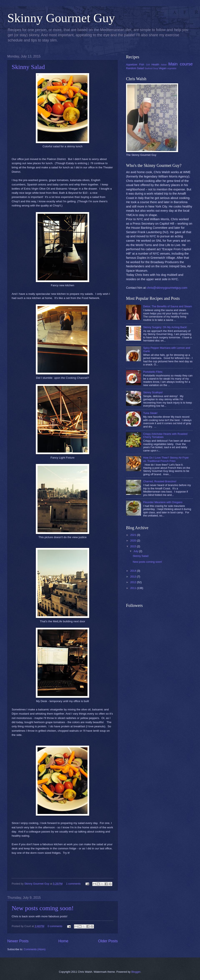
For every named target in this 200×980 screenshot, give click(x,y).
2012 (134, 582)
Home (63, 941)
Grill (148, 65)
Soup (156, 68)
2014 (134, 571)
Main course (181, 64)
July (136, 551)
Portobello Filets (153, 372)
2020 (134, 541)
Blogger (136, 972)
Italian (164, 65)
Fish (142, 64)
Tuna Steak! (150, 413)
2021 (134, 535)
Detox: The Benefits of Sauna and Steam (167, 306)
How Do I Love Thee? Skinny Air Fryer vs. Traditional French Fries (166, 459)
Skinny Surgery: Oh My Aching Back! (165, 327)
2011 (134, 588)
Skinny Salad (28, 67)
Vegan (163, 68)
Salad (140, 68)
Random (131, 68)
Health (155, 64)
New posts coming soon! (43, 908)
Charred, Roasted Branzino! (160, 481)
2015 (134, 546)
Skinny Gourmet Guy (61, 18)
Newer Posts (18, 941)
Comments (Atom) (35, 949)
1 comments (73, 884)
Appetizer (132, 64)
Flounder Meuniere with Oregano (163, 502)
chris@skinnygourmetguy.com (167, 288)
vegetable (172, 68)
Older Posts (108, 941)
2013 (134, 577)
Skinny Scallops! (153, 392)
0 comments (55, 926)
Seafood (149, 68)
